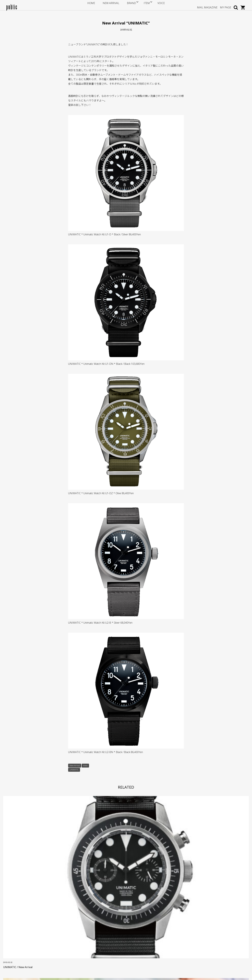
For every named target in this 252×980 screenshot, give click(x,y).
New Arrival (76, 766)
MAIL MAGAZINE (207, 5)
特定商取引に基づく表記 (101, 943)
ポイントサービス (97, 928)
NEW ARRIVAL (113, 5)
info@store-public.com (25, 931)
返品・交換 (94, 938)
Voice (88, 766)
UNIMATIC (75, 771)
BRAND (128, 5)
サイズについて (96, 923)
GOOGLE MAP (20, 947)
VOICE (154, 5)
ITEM (142, 5)
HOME (98, 5)
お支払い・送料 (96, 933)
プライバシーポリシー (99, 948)
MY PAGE (226, 5)
